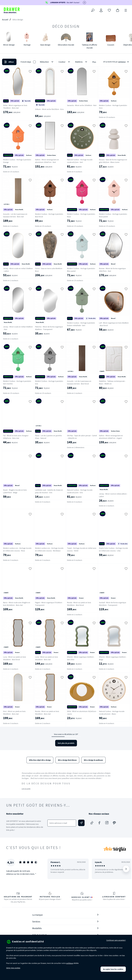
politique (70, 963)
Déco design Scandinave (93, 760)
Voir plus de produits (66, 743)
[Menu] (126, 10)
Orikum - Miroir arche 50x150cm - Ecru (49, 109)
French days (26, 62)
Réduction (47, 62)
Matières (82, 62)
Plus (94, 62)
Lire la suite (26, 789)
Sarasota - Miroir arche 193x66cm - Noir (82, 105)
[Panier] (118, 10)
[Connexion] (101, 10)
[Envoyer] (81, 823)
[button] (66, 62)
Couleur (65, 62)
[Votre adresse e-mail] (62, 823)
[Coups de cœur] (109, 10)
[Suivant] (126, 869)
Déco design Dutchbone (67, 760)
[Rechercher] (93, 10)
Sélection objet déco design (40, 760)
